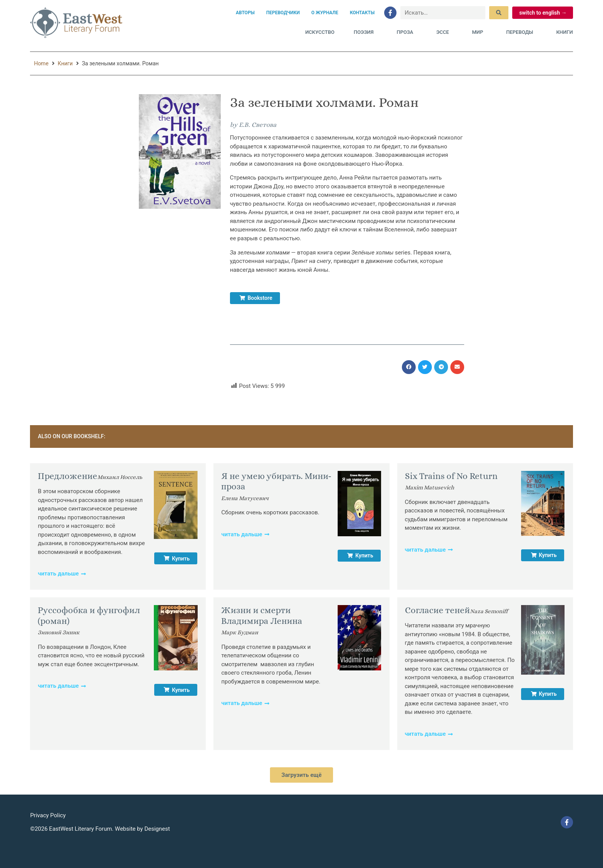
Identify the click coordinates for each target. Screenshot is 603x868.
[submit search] (499, 13)
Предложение (67, 476)
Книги (564, 32)
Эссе (444, 32)
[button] (409, 367)
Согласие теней (437, 610)
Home (41, 63)
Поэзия (366, 32)
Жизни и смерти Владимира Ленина (262, 615)
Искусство (320, 32)
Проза (407, 32)
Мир (479, 32)
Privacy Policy (48, 815)
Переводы (521, 32)
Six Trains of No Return (451, 476)
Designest (157, 829)
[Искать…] (443, 13)
